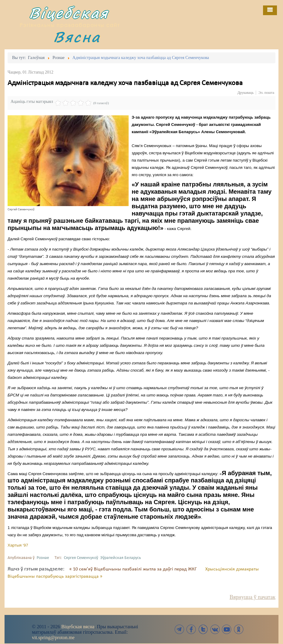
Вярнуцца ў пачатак (253, 597)
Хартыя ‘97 (18, 545)
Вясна (77, 37)
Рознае (43, 558)
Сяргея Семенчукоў (81, 558)
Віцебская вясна (78, 627)
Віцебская (69, 13)
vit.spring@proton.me (53, 637)
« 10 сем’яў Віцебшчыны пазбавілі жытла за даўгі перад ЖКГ (134, 569)
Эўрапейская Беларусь (121, 558)
